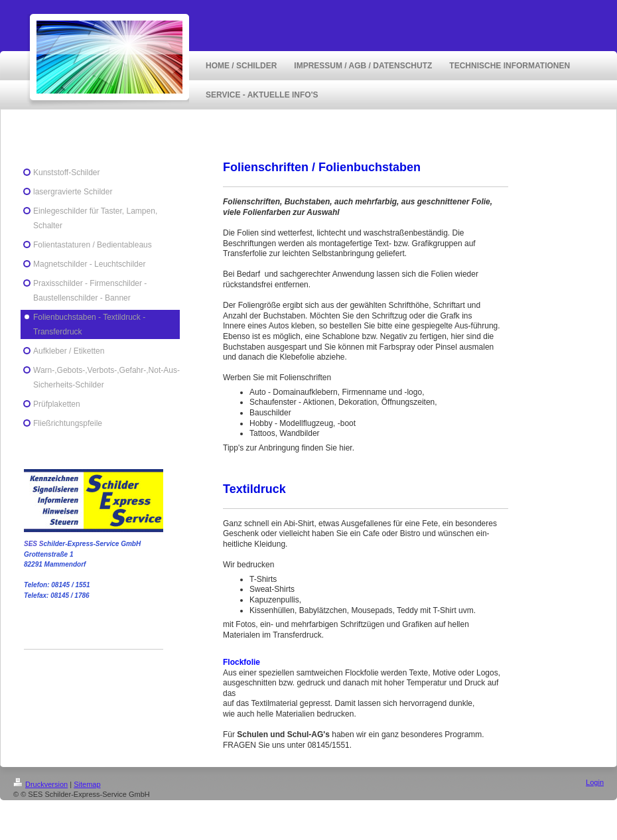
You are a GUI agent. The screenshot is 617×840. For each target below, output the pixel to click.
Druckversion (40, 784)
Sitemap (87, 784)
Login (595, 782)
